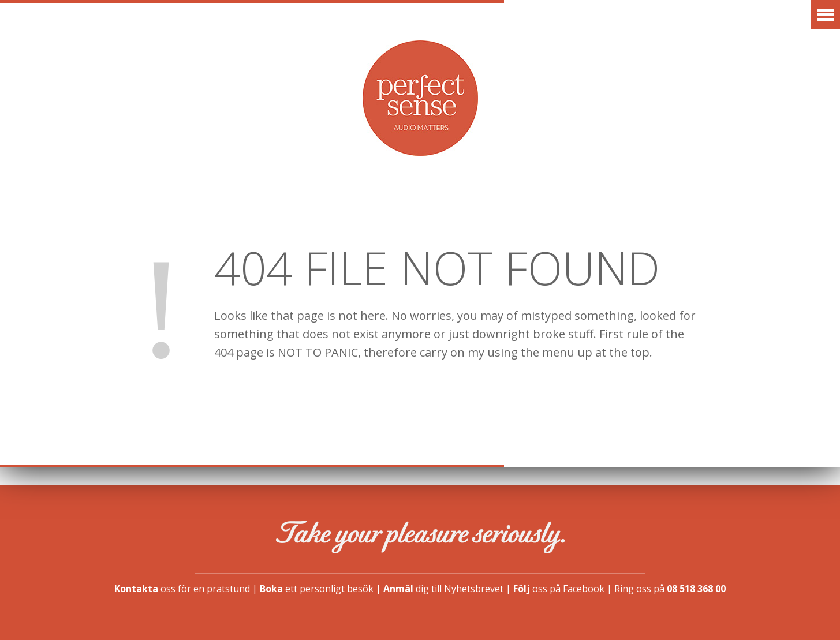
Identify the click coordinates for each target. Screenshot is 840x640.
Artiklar (391, 204)
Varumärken (185, 204)
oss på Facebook (559, 589)
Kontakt (754, 204)
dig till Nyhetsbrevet (443, 589)
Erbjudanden (293, 204)
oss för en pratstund (182, 589)
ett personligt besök (317, 589)
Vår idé (469, 204)
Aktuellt (89, 204)
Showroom (555, 204)
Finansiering (657, 204)
